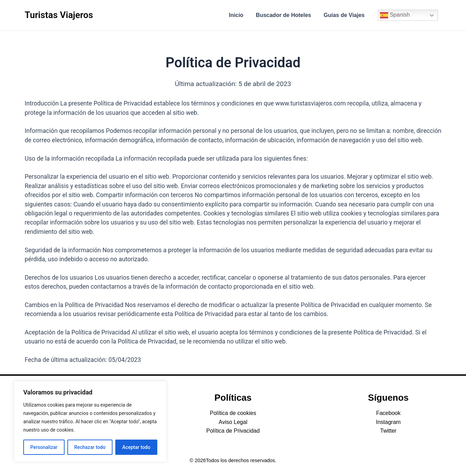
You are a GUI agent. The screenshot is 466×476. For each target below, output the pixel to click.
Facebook (388, 413)
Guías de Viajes (345, 15)
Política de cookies (233, 413)
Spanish (395, 15)
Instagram (388, 422)
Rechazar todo (90, 447)
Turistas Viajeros (59, 15)
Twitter (388, 431)
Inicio (240, 15)
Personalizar (44, 447)
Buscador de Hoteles (286, 15)
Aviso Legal (233, 422)
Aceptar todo (136, 447)
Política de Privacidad (233, 431)
